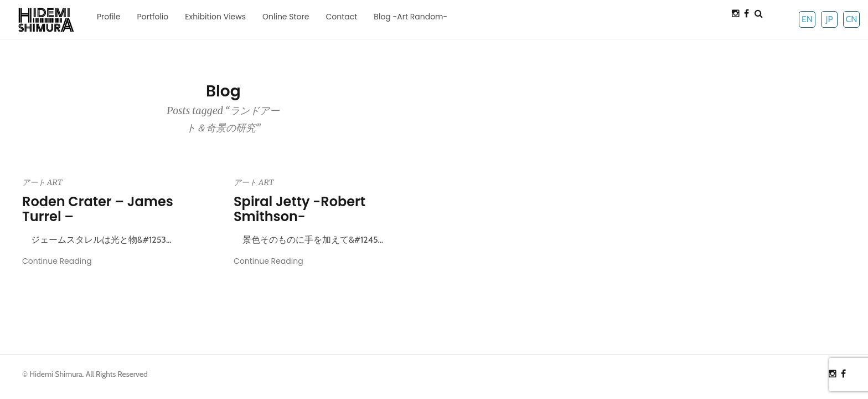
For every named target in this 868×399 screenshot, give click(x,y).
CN (851, 19)
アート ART (42, 182)
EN (807, 19)
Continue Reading (57, 261)
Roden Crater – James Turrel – (98, 209)
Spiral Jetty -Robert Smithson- (299, 209)
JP (829, 19)
